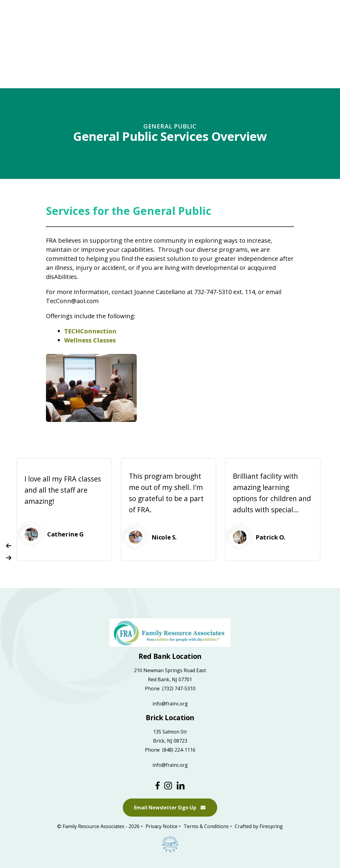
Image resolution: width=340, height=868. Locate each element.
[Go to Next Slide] (9, 558)
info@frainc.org (170, 704)
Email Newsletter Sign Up (170, 808)
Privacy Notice (162, 827)
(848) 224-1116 (179, 750)
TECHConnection (90, 331)
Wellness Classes (90, 340)
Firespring (271, 827)
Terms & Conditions (206, 827)
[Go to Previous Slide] (9, 546)
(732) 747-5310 (179, 688)
